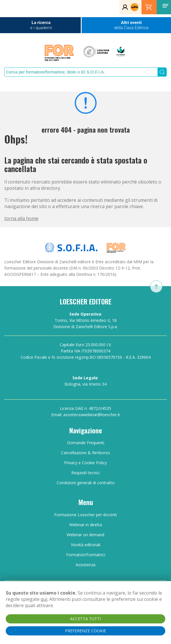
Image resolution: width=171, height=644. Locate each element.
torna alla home (21, 218)
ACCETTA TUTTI (85, 619)
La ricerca (41, 25)
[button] (165, 6)
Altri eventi (131, 25)
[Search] (81, 72)
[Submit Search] (162, 72)
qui (44, 599)
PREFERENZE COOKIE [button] (85, 631)
